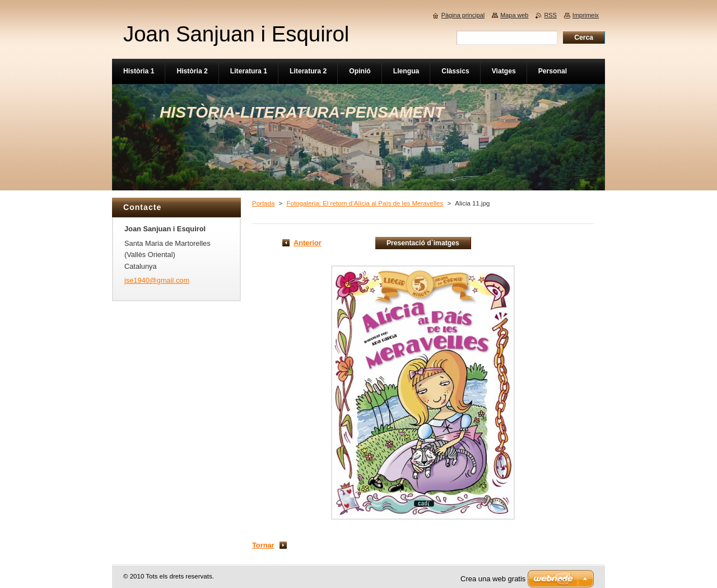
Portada (263, 203)
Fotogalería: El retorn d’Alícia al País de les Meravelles (365, 203)
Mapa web (514, 15)
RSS (550, 15)
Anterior (308, 243)
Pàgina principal (463, 15)
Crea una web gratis (493, 579)
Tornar (263, 545)
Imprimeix (586, 15)
